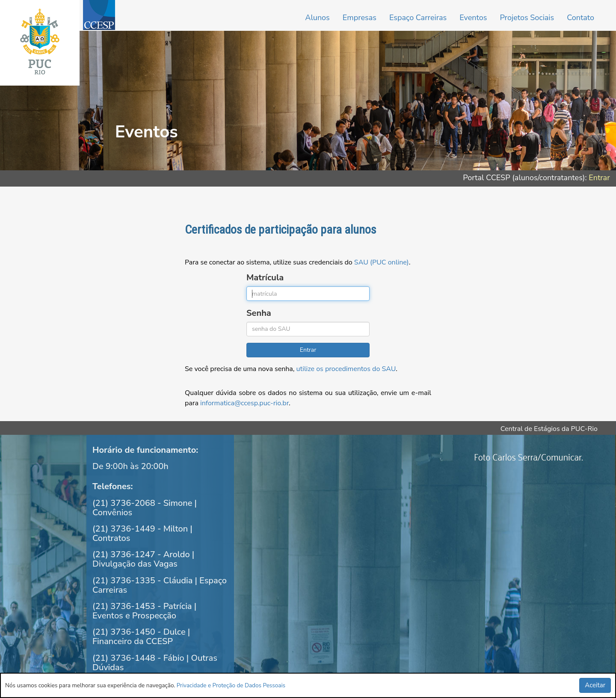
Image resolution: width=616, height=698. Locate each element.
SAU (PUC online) (382, 262)
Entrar (599, 178)
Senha (259, 313)
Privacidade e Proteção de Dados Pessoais (231, 685)
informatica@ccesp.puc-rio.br (244, 403)
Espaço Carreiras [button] (418, 18)
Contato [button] (580, 18)
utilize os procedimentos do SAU (346, 369)
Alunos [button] (317, 18)
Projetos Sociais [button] (527, 18)
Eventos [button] (473, 18)
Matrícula (265, 278)
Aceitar (595, 685)
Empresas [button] (360, 18)
